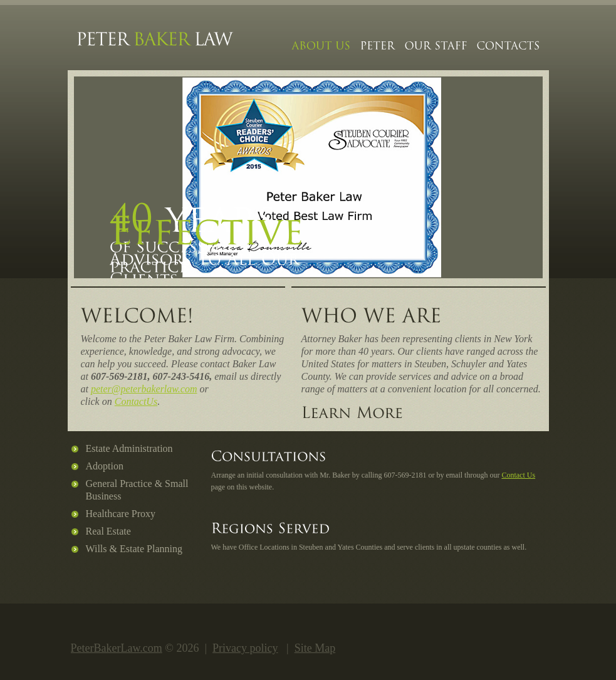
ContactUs (136, 401)
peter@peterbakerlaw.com (144, 389)
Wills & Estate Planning (134, 549)
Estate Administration (129, 448)
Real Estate (108, 531)
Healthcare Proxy (121, 514)
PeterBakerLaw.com (117, 648)
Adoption (105, 466)
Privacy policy (245, 648)
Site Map (315, 648)
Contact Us (518, 475)
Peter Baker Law (155, 42)
